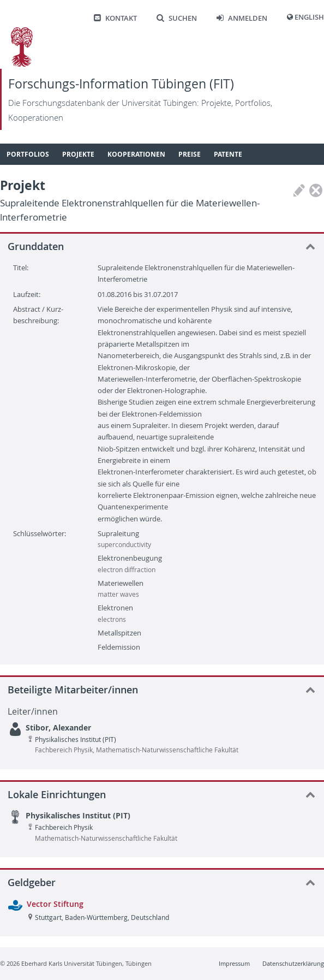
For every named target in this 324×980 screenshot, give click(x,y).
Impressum (234, 963)
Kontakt (115, 18)
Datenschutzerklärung (293, 963)
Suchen (177, 18)
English (309, 17)
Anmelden (242, 18)
